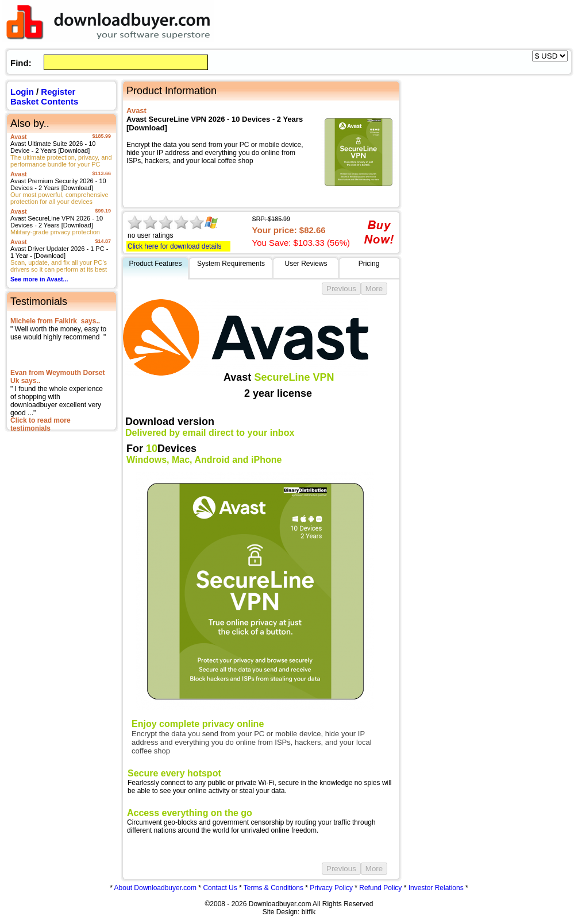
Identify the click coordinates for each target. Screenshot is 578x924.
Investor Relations (436, 888)
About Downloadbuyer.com (155, 888)
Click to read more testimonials (41, 424)
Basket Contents (44, 101)
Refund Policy (380, 888)
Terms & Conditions (273, 888)
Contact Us (220, 888)
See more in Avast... (39, 279)
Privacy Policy (331, 888)
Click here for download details (174, 246)
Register (58, 92)
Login (22, 92)
